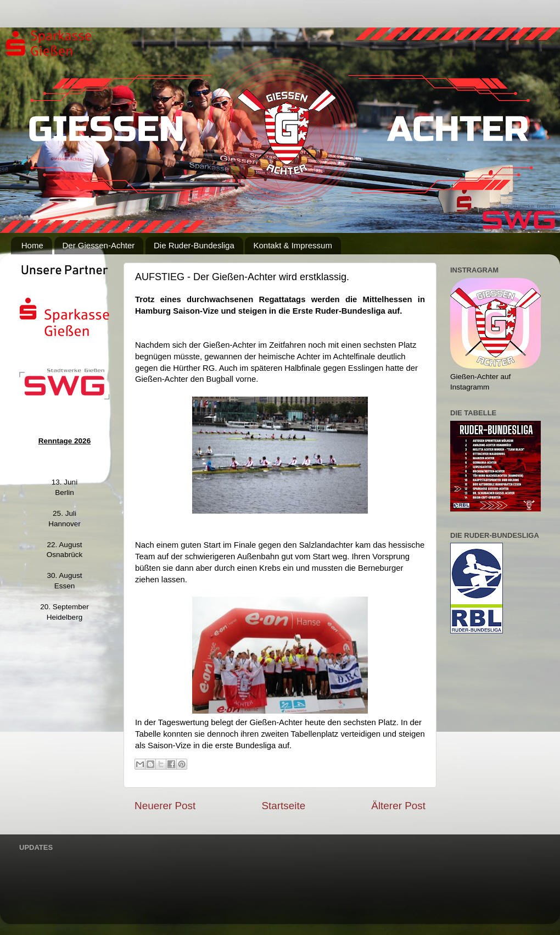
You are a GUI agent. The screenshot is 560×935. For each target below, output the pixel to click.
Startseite (283, 806)
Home (32, 245)
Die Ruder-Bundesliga (194, 245)
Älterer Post (398, 806)
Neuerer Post (165, 806)
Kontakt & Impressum (292, 245)
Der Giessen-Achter (99, 245)
